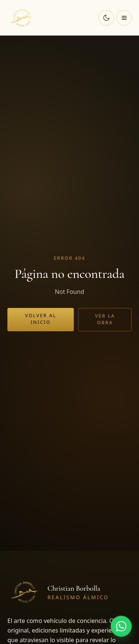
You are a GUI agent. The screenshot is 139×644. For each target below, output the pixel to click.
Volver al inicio (41, 319)
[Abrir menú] (124, 18)
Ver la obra (105, 319)
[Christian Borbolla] (22, 18)
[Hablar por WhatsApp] (121, 626)
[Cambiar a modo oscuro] (106, 18)
